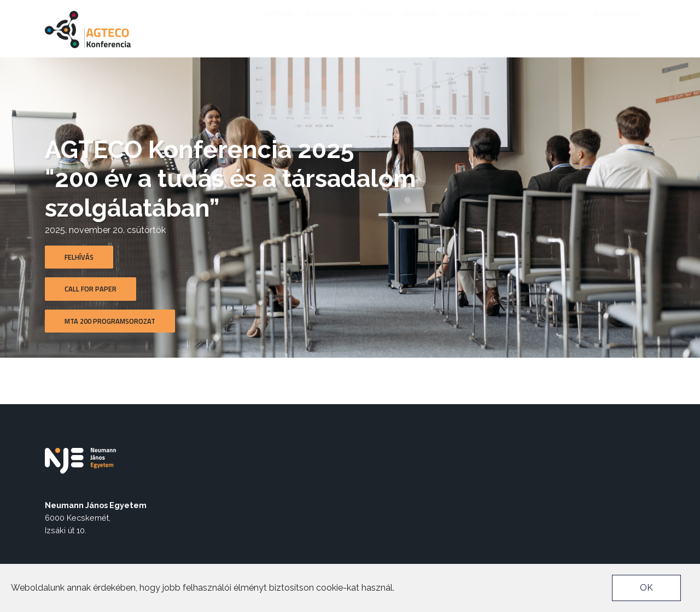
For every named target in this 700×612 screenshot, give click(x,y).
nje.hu (561, 9)
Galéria (513, 27)
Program (377, 27)
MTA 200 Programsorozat (110, 321)
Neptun (595, 9)
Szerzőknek (469, 27)
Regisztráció (328, 27)
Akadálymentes (513, 9)
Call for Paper (91, 289)
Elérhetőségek (614, 27)
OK (646, 588)
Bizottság (421, 27)
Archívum (557, 27)
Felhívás (280, 27)
